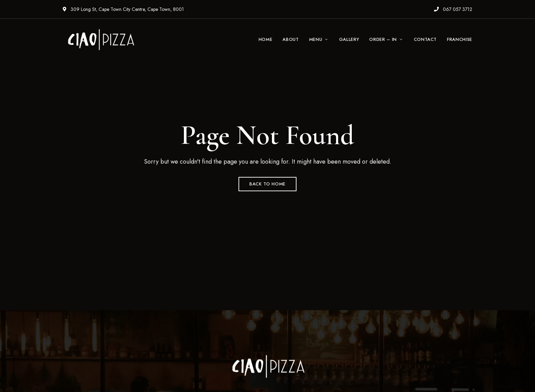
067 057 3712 (453, 9)
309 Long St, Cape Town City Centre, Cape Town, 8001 (123, 9)
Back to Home (267, 184)
